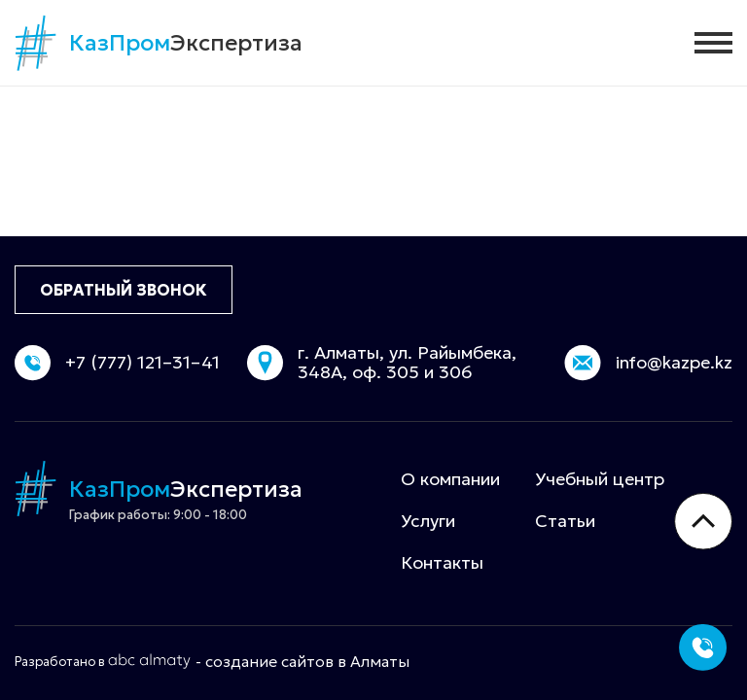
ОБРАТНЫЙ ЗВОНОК (124, 290)
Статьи (565, 521)
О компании (450, 479)
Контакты (442, 562)
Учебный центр (600, 479)
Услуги (428, 521)
